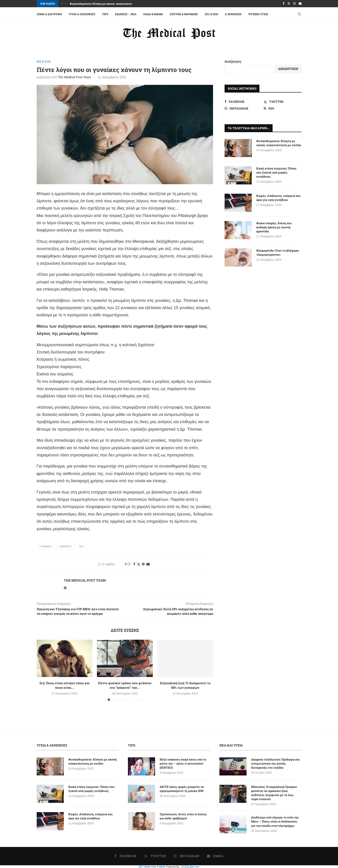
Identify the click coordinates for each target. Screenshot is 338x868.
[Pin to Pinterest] (143, 564)
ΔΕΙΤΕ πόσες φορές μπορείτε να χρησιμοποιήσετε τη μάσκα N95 (182, 789)
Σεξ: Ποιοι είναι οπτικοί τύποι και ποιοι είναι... (65, 685)
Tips (105, 14)
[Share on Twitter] (139, 564)
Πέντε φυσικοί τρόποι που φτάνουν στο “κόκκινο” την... (125, 685)
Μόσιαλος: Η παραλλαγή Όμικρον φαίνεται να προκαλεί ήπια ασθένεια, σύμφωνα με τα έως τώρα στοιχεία (274, 793)
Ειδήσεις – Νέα (126, 14)
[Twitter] (289, 4)
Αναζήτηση (233, 62)
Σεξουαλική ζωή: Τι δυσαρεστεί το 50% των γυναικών (185, 685)
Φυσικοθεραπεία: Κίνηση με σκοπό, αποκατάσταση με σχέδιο (109, 4)
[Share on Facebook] (134, 564)
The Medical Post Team (74, 77)
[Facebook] (284, 4)
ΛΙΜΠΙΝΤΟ (65, 546)
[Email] (300, 4)
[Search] (299, 14)
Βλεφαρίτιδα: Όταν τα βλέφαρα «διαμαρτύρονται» (278, 253)
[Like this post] (129, 564)
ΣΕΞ (81, 546)
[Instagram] (294, 4)
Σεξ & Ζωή (211, 14)
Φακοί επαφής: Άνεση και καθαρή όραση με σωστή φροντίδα (274, 227)
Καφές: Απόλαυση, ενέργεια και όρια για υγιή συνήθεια (278, 198)
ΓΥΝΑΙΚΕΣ (46, 546)
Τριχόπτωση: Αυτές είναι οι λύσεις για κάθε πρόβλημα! (183, 816)
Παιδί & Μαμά (153, 14)
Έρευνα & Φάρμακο (184, 14)
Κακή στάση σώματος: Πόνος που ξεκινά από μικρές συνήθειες (276, 172)
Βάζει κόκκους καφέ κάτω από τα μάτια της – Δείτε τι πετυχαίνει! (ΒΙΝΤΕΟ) (183, 763)
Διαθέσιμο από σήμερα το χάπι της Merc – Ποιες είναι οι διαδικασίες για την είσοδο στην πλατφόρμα (275, 821)
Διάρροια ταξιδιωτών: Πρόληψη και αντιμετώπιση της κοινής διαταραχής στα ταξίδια (275, 763)
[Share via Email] (148, 564)
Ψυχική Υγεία (258, 14)
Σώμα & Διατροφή (49, 14)
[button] (62, 4)
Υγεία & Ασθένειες (82, 14)
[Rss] (283, 108)
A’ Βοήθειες (233, 14)
